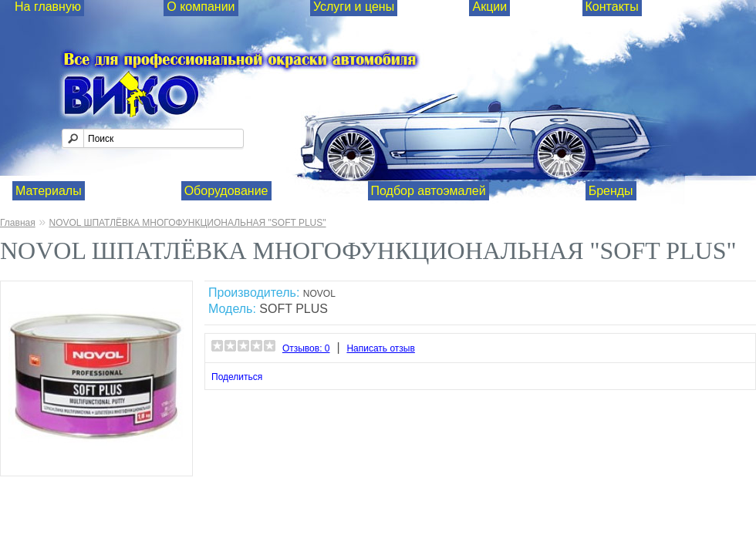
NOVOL (319, 294)
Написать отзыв (380, 348)
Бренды (611, 191)
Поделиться (237, 377)
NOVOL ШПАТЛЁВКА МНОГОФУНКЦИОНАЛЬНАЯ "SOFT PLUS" (187, 223)
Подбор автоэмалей (429, 191)
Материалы (49, 191)
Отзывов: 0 (306, 348)
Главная (18, 223)
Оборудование (226, 191)
